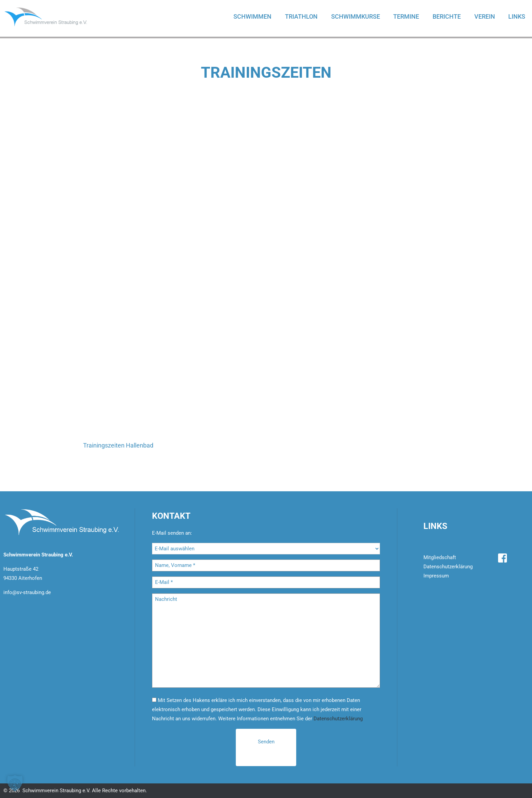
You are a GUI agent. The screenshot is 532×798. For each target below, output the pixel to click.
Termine (406, 16)
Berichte (446, 16)
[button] (15, 783)
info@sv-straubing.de (27, 592)
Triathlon (301, 16)
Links (517, 16)
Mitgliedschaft (440, 557)
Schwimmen (252, 16)
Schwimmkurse (355, 16)
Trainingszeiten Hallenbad (118, 445)
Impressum (436, 576)
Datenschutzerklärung (338, 719)
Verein (484, 16)
